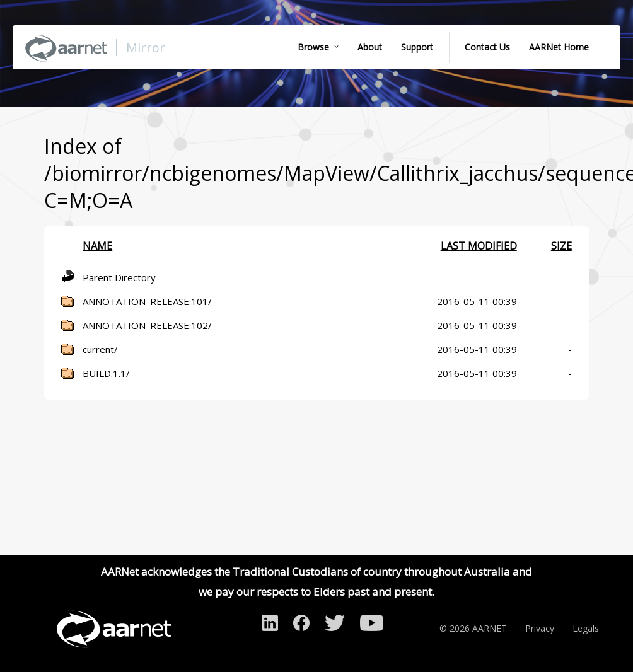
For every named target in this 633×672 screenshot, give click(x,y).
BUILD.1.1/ (106, 373)
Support (417, 47)
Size (561, 246)
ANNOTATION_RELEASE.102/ (147, 325)
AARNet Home (559, 47)
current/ (100, 349)
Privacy (540, 628)
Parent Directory (119, 277)
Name (97, 246)
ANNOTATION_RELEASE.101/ (147, 301)
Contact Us (487, 47)
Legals (586, 628)
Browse (313, 47)
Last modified (479, 246)
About (370, 47)
